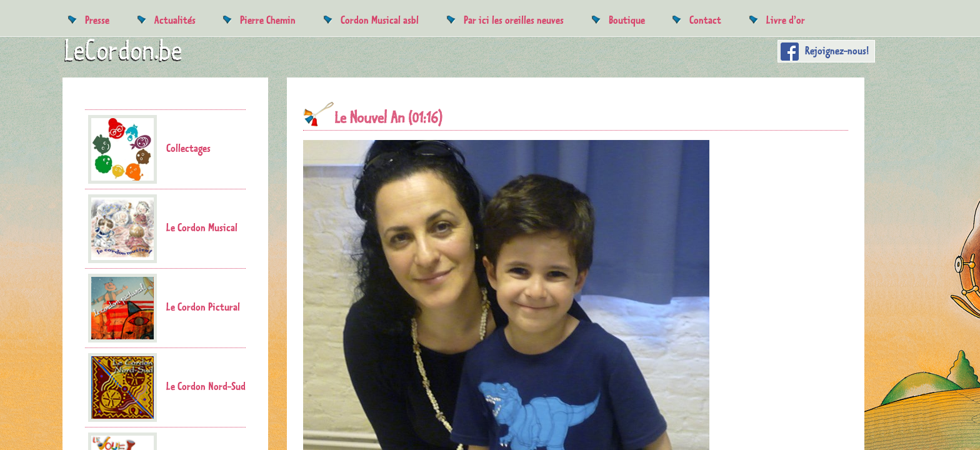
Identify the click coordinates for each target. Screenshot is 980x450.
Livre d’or (786, 20)
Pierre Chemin (268, 20)
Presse (97, 20)
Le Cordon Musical (163, 229)
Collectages (149, 149)
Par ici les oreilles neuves (514, 20)
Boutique (627, 20)
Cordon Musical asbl (380, 20)
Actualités (175, 20)
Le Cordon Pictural (164, 308)
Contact (705, 20)
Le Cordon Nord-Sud (167, 387)
